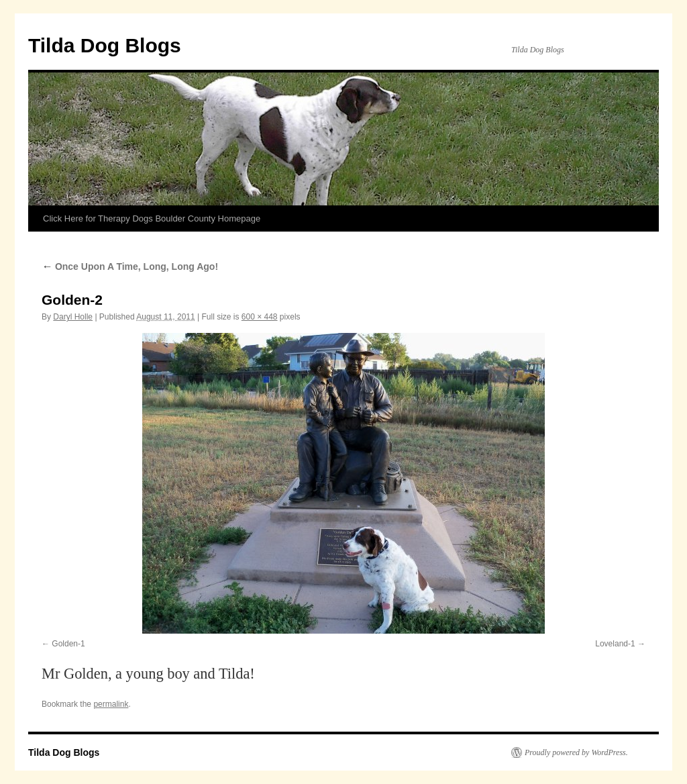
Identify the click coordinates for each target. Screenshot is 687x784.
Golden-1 (68, 644)
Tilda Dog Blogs (105, 45)
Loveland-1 (615, 644)
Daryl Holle (73, 317)
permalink (111, 704)
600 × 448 (260, 317)
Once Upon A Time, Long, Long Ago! (130, 266)
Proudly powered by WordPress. (576, 752)
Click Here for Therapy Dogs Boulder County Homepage (152, 218)
